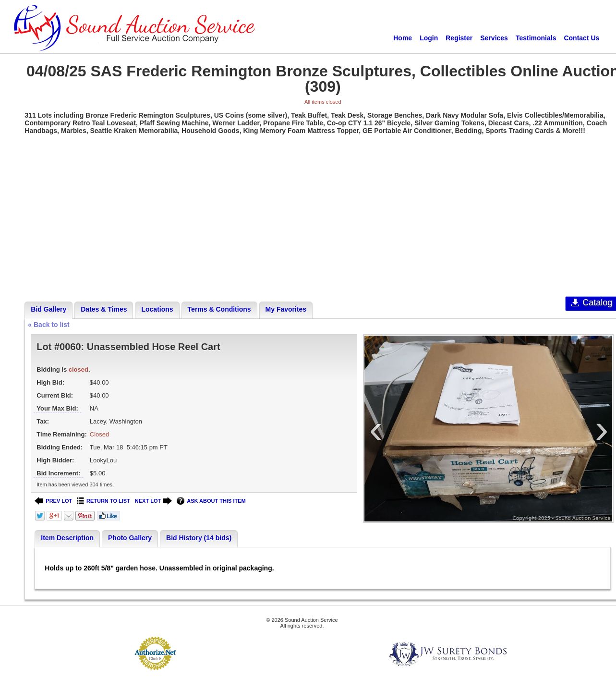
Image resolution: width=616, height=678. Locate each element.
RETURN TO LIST (103, 501)
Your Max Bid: (57, 408)
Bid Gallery (48, 309)
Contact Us (581, 38)
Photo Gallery (130, 538)
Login (429, 38)
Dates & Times (104, 309)
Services (494, 38)
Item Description (67, 538)
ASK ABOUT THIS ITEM (211, 501)
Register (459, 38)
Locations (157, 309)
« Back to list (48, 325)
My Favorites (286, 309)
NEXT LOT (153, 501)
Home (403, 38)
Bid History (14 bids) (199, 538)
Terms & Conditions (219, 309)
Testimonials (536, 38)
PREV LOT (53, 501)
